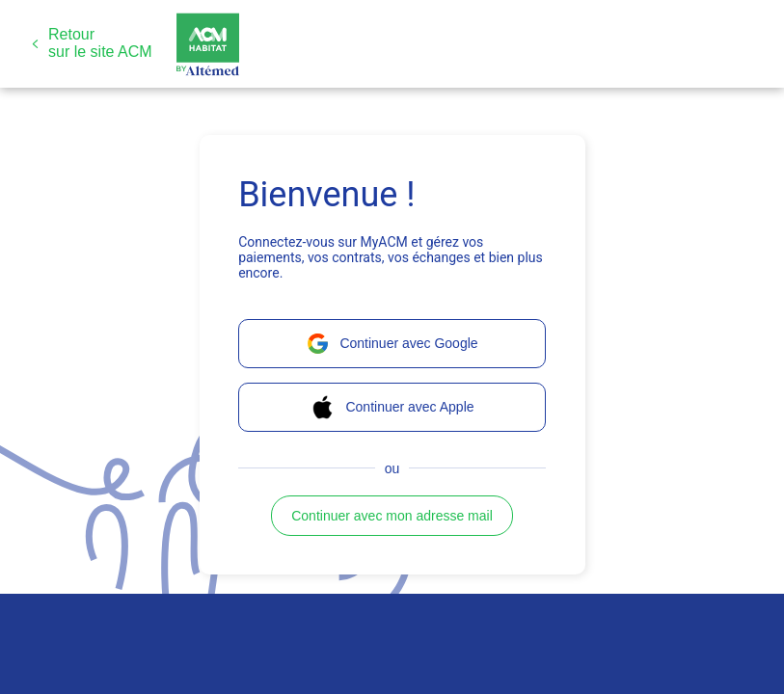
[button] (92, 43)
